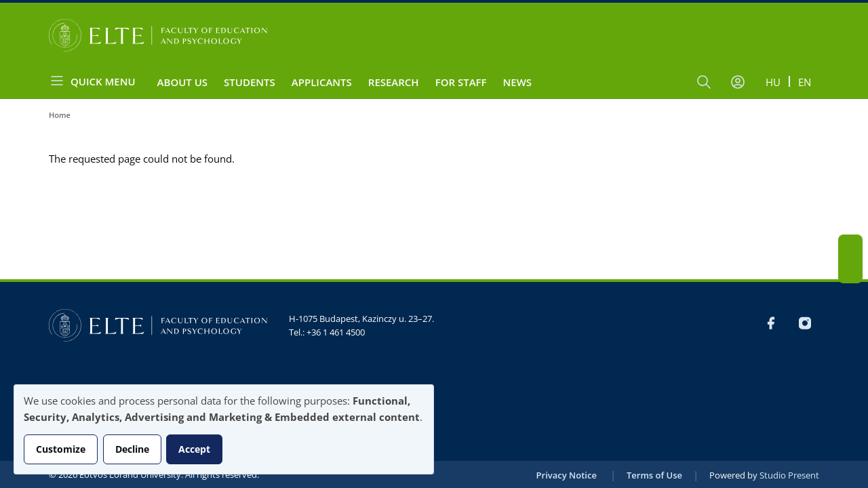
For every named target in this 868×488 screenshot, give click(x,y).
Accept (194, 449)
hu (773, 82)
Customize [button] (61, 449)
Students (250, 82)
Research (394, 82)
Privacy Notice (567, 475)
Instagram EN (850, 271)
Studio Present (789, 475)
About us (183, 82)
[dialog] (224, 429)
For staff (461, 82)
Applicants (322, 82)
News (518, 82)
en (805, 82)
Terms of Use (654, 475)
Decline (132, 449)
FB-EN (850, 247)
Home (60, 115)
